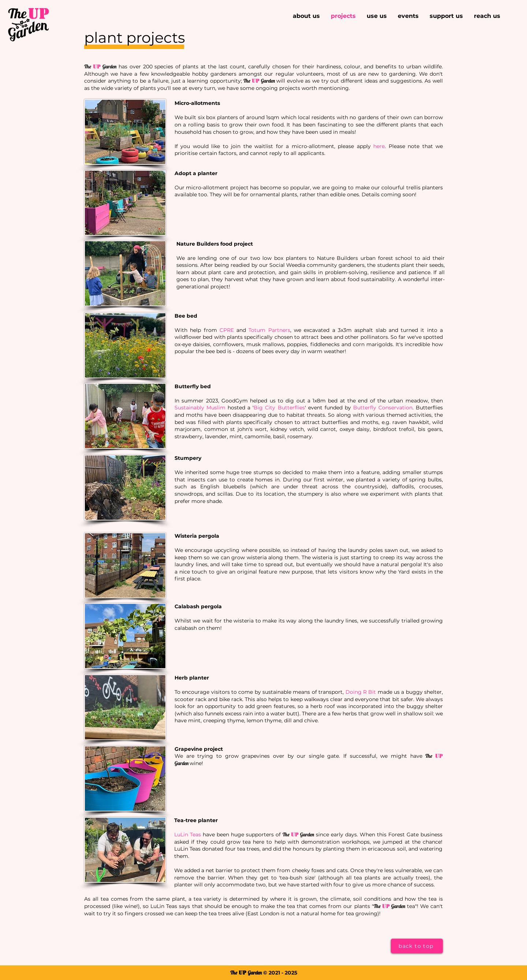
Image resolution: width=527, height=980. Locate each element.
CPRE (227, 330)
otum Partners (270, 330)
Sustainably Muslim (200, 408)
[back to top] (417, 946)
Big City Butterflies (279, 408)
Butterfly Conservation (383, 408)
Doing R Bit (361, 692)
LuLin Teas (188, 835)
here (379, 146)
